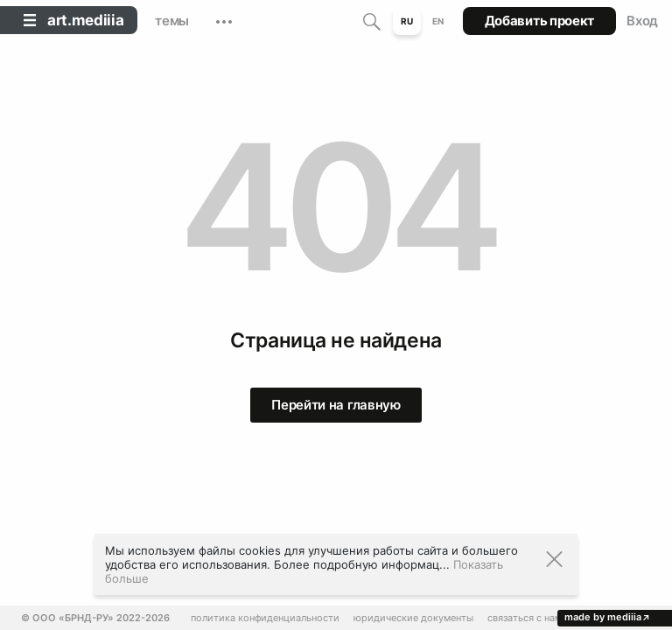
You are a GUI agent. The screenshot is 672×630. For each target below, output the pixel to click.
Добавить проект (540, 21)
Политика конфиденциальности (265, 618)
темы (172, 21)
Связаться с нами (528, 618)
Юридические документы (413, 618)
